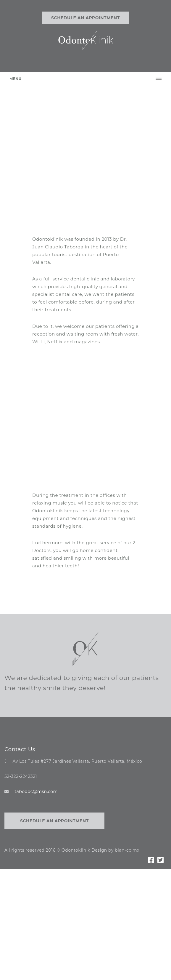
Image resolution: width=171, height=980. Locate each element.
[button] (17, 173)
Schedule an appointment (85, 18)
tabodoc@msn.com (36, 790)
